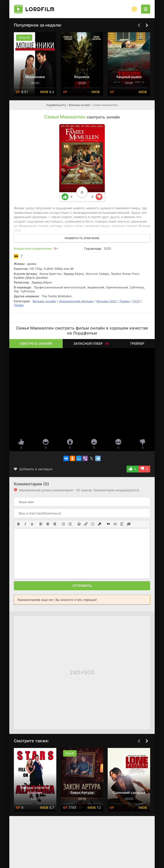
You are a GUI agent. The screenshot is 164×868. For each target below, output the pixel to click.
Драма (19, 305)
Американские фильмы (76, 301)
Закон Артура (82, 793)
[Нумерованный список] (70, 524)
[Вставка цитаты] (108, 524)
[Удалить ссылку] (93, 524)
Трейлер (137, 343)
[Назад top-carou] (139, 25)
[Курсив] (25, 524)
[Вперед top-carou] (147, 25)
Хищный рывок (129, 77)
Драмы (125, 301)
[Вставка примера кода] (115, 524)
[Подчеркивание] (32, 524)
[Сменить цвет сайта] (134, 9)
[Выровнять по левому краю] (41, 524)
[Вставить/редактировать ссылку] (86, 524)
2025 (136, 301)
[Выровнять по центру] (48, 524)
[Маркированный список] (63, 524)
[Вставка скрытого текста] (129, 524)
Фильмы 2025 (106, 301)
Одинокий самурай (129, 793)
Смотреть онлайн (36, 343)
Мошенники (35, 77)
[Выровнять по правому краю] (55, 524)
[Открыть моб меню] (146, 9)
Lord (40, 9)
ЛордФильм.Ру (56, 105)
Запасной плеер (91, 343)
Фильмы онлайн (80, 105)
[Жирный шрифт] (18, 524)
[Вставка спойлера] (122, 524)
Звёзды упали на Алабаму (35, 790)
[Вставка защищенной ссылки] (99, 524)
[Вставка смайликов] (79, 524)
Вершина (82, 77)
